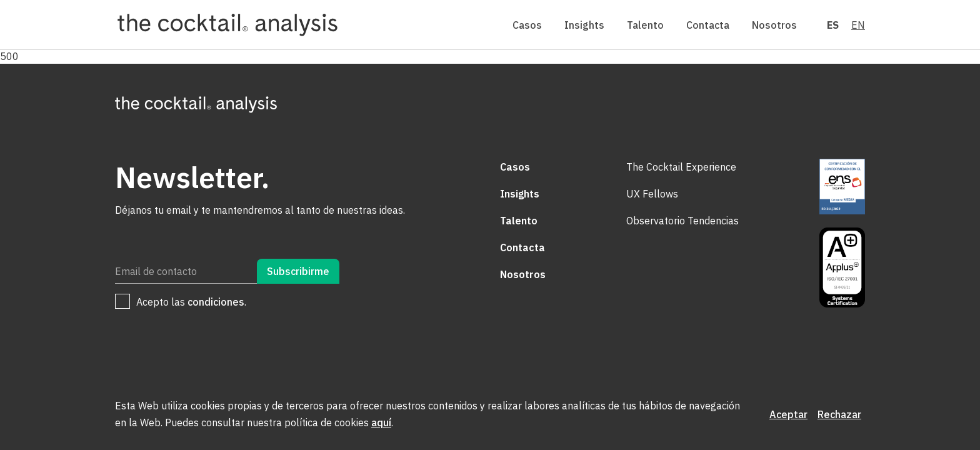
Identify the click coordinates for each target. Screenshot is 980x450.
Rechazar (839, 414)
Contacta (708, 25)
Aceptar (788, 414)
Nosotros (774, 25)
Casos (527, 25)
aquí (381, 422)
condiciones (216, 302)
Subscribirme (298, 271)
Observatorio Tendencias (682, 221)
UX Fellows (652, 194)
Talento (645, 25)
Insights (584, 25)
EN (858, 25)
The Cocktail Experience (681, 167)
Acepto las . (191, 302)
